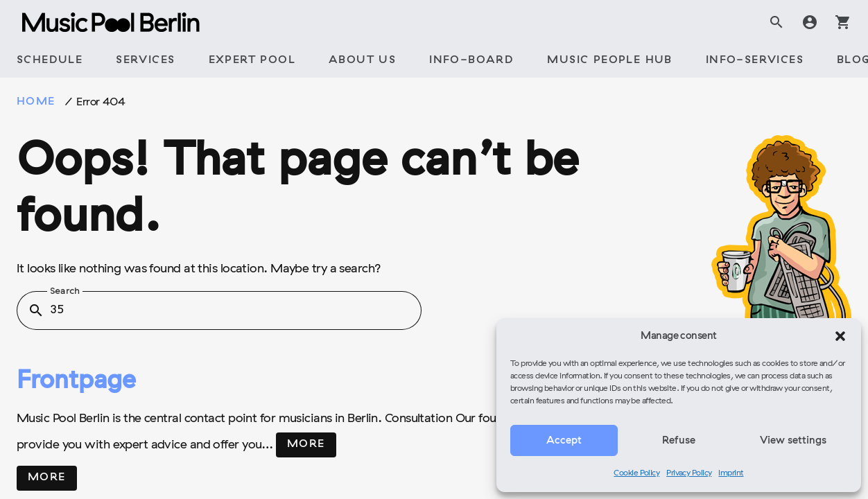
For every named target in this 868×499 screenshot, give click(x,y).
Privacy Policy (689, 473)
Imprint (731, 473)
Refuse (679, 441)
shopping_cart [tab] (843, 22)
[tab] (50, 61)
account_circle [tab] (810, 22)
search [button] (36, 310)
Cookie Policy (636, 473)
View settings (793, 441)
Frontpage (76, 382)
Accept (564, 441)
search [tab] (776, 22)
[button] (840, 336)
